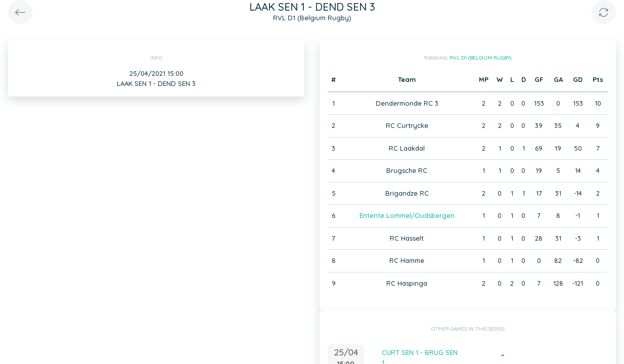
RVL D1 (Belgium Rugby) (480, 58)
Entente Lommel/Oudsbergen (407, 215)
